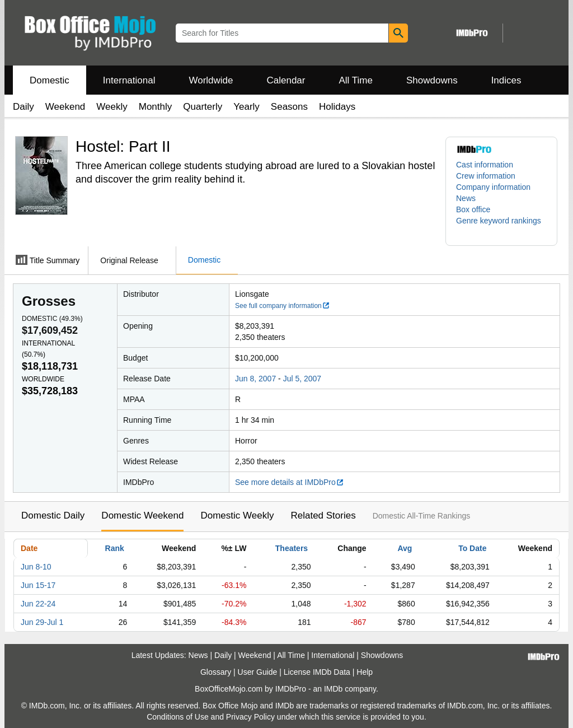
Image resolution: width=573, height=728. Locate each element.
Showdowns (432, 80)
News (466, 198)
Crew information (486, 176)
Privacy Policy (250, 717)
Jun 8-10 (36, 567)
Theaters (292, 548)
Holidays (337, 107)
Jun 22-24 (38, 604)
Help (365, 672)
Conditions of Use (178, 717)
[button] (501, 226)
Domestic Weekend (142, 515)
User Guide (258, 672)
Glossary (216, 672)
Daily (24, 107)
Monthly (156, 107)
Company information (493, 187)
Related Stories (323, 515)
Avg (405, 548)
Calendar (286, 80)
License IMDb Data (317, 672)
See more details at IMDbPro (290, 482)
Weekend (65, 107)
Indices (506, 80)
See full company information (283, 306)
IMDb (333, 689)
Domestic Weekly (237, 515)
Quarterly (203, 107)
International (129, 80)
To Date (472, 548)
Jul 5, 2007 (302, 379)
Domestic (50, 80)
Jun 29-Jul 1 (42, 622)
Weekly (112, 107)
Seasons (289, 107)
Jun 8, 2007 (255, 379)
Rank (115, 548)
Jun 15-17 (38, 585)
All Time (356, 80)
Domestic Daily (53, 515)
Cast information (485, 165)
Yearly (246, 107)
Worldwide (211, 80)
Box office (473, 209)
